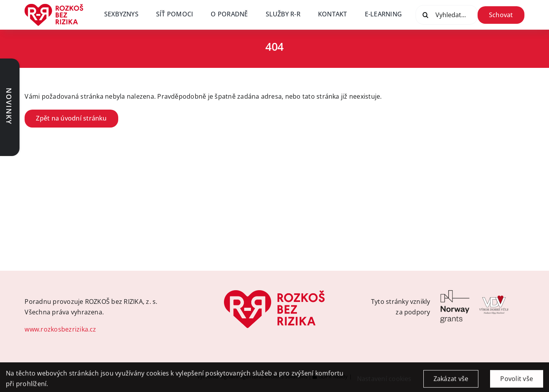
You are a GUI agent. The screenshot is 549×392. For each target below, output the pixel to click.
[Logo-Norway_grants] (455, 293)
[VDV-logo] (494, 293)
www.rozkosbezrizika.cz (60, 329)
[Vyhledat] (425, 15)
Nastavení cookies (384, 382)
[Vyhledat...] (447, 15)
